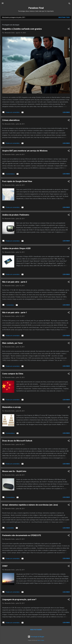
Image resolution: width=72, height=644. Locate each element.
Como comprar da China (13, 374)
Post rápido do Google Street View (17, 181)
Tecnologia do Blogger (36, 637)
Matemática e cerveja (11, 407)
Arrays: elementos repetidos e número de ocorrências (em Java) (30, 505)
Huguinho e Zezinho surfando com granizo (22, 29)
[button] (69, 29)
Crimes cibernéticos (11, 120)
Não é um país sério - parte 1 (15, 312)
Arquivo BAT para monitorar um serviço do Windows (25, 151)
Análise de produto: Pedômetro (16, 215)
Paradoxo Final (36, 8)
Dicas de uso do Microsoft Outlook (17, 441)
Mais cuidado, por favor (13, 343)
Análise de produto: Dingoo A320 (16, 248)
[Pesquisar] (69, 4)
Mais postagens (36, 630)
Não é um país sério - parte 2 (15, 282)
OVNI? (5, 566)
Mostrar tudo (64, 17)
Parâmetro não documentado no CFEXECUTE (22, 535)
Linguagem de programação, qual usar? (19, 599)
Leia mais (66, 112)
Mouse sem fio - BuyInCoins (14, 471)
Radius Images (41, 640)
